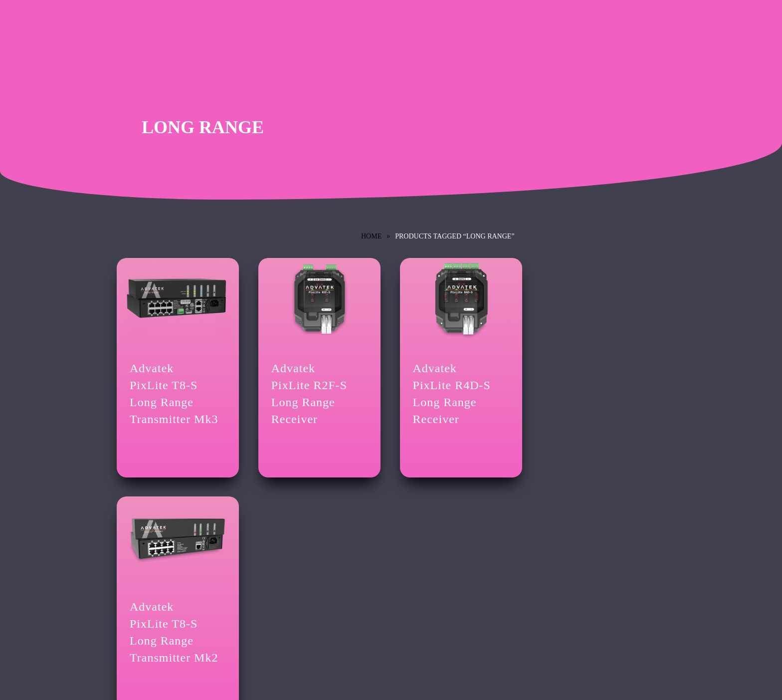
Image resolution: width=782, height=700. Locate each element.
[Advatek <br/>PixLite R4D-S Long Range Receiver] (454, 298)
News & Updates (426, 583)
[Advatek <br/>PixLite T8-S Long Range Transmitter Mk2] (592, 298)
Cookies (268, 599)
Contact (127, 599)
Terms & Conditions (283, 568)
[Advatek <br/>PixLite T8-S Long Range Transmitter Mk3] (176, 298)
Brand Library (422, 568)
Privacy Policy (276, 583)
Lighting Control (139, 568)
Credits (126, 583)
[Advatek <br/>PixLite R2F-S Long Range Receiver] (315, 298)
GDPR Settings (277, 615)
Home (371, 236)
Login (265, 632)
